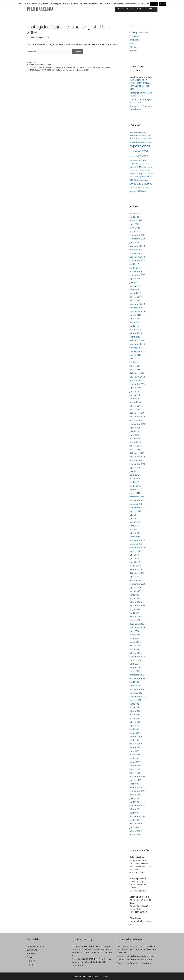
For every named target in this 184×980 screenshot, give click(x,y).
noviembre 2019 (137, 246)
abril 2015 (134, 362)
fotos (43, 65)
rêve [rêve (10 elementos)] (150, 184)
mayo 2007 (135, 609)
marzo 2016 (135, 329)
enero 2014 (135, 409)
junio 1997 (134, 751)
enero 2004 (135, 671)
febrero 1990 (136, 824)
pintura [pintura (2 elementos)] (146, 180)
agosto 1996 (135, 769)
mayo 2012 (135, 479)
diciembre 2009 (137, 573)
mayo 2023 (135, 213)
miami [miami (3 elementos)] (132, 170)
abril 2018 (134, 264)
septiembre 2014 (137, 384)
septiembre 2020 (137, 239)
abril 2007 (134, 613)
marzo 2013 (135, 442)
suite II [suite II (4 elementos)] (148, 188)
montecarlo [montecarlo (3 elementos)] (139, 170)
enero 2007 (135, 620)
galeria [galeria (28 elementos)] (143, 156)
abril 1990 (134, 820)
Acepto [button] (154, 4)
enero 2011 (135, 537)
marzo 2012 (135, 486)
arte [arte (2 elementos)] (140, 135)
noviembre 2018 (137, 257)
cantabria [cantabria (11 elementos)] (146, 138)
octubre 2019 (136, 250)
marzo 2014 (135, 402)
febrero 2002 (136, 711)
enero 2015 (135, 369)
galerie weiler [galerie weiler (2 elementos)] (134, 161)
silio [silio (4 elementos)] (143, 188)
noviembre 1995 (137, 776)
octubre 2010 (136, 544)
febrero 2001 (136, 722)
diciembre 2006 (137, 624)
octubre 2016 (136, 308)
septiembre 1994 (137, 791)
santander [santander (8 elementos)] (135, 187)
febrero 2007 (136, 617)
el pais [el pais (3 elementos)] (145, 142)
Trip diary (134, 47)
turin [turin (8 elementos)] (140, 191)
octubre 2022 (136, 220)
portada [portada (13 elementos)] (135, 183)
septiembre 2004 (137, 656)
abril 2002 (134, 704)
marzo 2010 (135, 566)
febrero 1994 (136, 795)
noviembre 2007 (137, 606)
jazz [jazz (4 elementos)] (131, 167)
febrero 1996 (136, 773)
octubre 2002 (136, 693)
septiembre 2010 (137, 547)
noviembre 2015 (137, 344)
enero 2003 (135, 686)
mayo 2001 (135, 715)
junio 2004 (134, 664)
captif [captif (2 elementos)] (131, 142)
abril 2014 (134, 399)
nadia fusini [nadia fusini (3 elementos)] (134, 173)
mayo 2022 (135, 228)
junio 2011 (134, 518)
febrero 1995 (136, 787)
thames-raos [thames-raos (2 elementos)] (133, 191)
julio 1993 (134, 798)
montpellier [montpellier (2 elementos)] (147, 170)
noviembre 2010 (137, 540)
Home (120, 8)
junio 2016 (134, 319)
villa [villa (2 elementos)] (144, 191)
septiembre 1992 (137, 806)
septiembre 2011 (137, 508)
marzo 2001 (135, 718)
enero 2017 (135, 300)
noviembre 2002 (137, 689)
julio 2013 (134, 431)
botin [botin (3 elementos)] (138, 139)
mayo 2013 (135, 438)
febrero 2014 (136, 406)
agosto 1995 (135, 780)
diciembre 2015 (137, 340)
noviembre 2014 (137, 377)
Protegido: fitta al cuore (141, 960)
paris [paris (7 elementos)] (132, 180)
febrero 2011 (136, 533)
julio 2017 (134, 282)
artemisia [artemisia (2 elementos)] (144, 135)
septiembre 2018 (137, 260)
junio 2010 (134, 558)
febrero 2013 (136, 446)
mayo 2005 (135, 649)
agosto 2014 (135, 388)
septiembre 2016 (137, 311)
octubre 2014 (136, 380)
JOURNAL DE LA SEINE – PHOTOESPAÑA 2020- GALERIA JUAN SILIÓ (137, 949)
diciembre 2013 (137, 413)
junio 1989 (134, 827)
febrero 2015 (136, 366)
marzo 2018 (135, 268)
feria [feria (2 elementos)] (131, 152)
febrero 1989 (136, 831)
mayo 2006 (135, 635)
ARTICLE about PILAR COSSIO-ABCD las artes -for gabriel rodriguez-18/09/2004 (61, 70)
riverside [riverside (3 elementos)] (144, 184)
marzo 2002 (135, 707)
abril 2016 (134, 326)
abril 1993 (134, 802)
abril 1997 (134, 758)
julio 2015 (134, 359)
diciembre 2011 (137, 497)
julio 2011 (134, 515)
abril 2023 (134, 217)
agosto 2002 (135, 700)
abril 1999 (134, 740)
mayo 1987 (135, 835)
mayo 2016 (135, 322)
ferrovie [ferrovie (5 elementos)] (136, 152)
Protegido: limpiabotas (141, 963)
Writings (33, 62)
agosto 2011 (135, 511)
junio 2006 (134, 631)
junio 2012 (134, 475)
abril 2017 (134, 290)
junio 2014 (134, 391)
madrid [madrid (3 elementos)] (150, 167)
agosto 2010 (135, 551)
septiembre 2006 (137, 627)
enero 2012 (135, 493)
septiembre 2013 (137, 424)
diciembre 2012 (137, 453)
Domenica (134, 93)
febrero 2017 (136, 297)
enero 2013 (135, 449)
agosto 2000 (135, 726)
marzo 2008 (135, 598)
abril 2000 (134, 729)
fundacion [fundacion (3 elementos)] (133, 157)
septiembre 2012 (137, 464)
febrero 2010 (136, 569)
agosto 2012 (135, 468)
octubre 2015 (136, 348)
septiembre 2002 (137, 697)
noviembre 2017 (137, 271)
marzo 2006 (135, 642)
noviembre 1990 (137, 816)
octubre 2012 (136, 460)
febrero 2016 (136, 333)
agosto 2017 (135, 279)
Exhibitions (135, 36)
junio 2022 (134, 224)
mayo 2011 (135, 522)
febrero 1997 (136, 765)
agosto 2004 (135, 660)
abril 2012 (134, 482)
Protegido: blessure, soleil (142, 956)
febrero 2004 (136, 667)
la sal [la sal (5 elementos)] (139, 167)
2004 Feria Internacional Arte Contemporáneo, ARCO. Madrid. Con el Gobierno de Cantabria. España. (70, 67)
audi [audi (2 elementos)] (149, 135)
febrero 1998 (136, 747)
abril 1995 (134, 784)
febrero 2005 (136, 653)
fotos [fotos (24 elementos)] (144, 151)
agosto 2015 (135, 355)
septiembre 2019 (137, 253)
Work (142, 8)
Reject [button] (163, 4)
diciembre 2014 (137, 373)
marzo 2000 (135, 733)
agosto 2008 (135, 588)
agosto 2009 (135, 577)
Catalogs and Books (139, 32)
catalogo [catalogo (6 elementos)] (138, 142)
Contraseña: (49, 52)
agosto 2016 (135, 315)
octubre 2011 (136, 504)
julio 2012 (134, 471)
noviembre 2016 (137, 304)
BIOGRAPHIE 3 (79, 966)
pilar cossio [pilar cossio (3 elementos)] (139, 180)
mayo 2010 (135, 562)
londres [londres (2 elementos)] (144, 167)
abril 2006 (134, 638)
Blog (153, 8)
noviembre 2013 (137, 417)
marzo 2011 (135, 529)
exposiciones (34, 65)
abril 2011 (134, 526)
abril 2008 (134, 595)
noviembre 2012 (137, 457)
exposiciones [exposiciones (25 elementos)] (140, 146)
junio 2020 (134, 242)
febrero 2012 (136, 489)
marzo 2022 (135, 231)
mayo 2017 (135, 286)
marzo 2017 (135, 293)
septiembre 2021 (137, 235)
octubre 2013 (136, 420)
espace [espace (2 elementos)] (150, 142)
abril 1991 (134, 813)
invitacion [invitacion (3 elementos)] (142, 164)
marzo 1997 (135, 762)
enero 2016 (135, 337)
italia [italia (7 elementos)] (149, 164)
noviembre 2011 (137, 500)
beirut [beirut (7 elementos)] (133, 138)
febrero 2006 (136, 646)
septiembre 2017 (137, 275)
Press (132, 43)
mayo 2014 (135, 395)
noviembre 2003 (137, 678)
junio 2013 (134, 435)
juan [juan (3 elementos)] (135, 167)
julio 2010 (134, 555)
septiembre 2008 (137, 584)
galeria (48, 65)
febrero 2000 (136, 736)
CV (131, 8)
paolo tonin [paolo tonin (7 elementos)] (146, 176)
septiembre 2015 (137, 351)
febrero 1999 (136, 744)
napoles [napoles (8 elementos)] (143, 173)
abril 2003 (134, 682)
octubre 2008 (136, 580)
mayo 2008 (135, 591)
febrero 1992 (136, 809)
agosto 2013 (135, 428)
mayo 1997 (135, 755)
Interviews (134, 40)
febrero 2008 (136, 602)
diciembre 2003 (137, 675)
